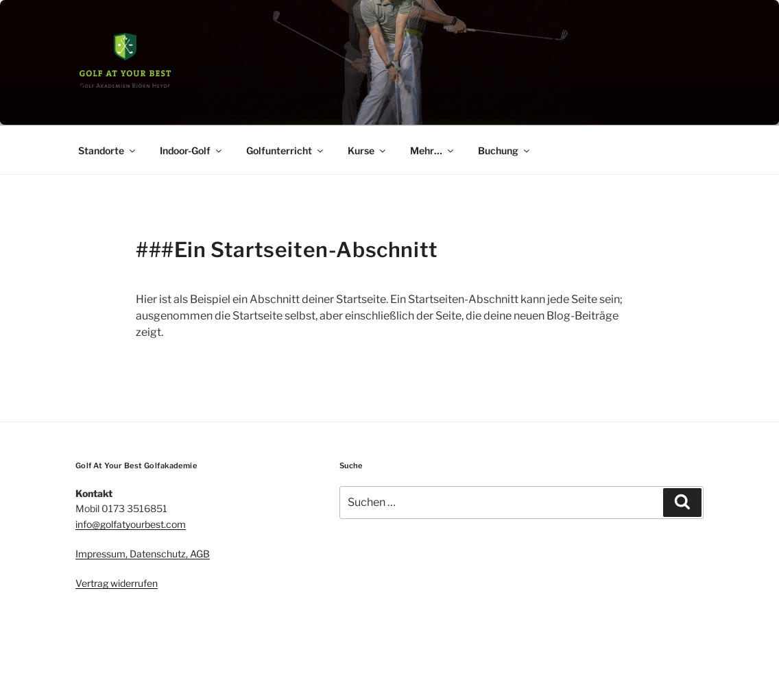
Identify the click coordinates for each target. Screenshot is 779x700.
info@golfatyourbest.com (131, 524)
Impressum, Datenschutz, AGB (143, 554)
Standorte (108, 150)
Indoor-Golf (192, 150)
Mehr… (433, 150)
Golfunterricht (286, 150)
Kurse (368, 150)
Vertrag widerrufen (117, 583)
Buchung (505, 150)
